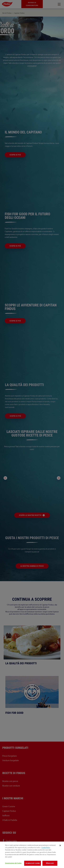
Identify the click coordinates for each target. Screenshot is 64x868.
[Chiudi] (60, 845)
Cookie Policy (46, 848)
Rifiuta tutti (50, 863)
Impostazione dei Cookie (13, 863)
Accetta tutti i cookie (33, 863)
